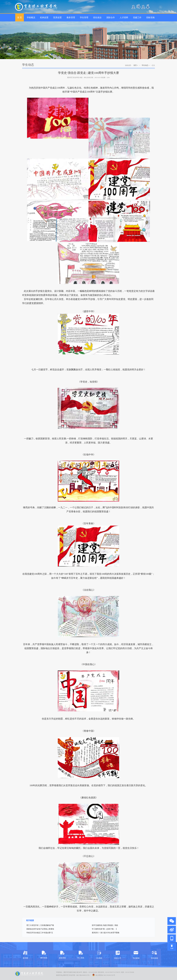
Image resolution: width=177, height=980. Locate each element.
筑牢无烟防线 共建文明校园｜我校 (105, 925)
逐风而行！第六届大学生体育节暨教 (106, 933)
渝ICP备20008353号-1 (83, 975)
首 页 (20, 18)
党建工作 (137, 18)
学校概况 (31, 18)
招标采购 (150, 18)
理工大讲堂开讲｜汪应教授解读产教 (40, 925)
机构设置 (44, 18)
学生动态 (145, 65)
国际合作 (111, 18)
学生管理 (84, 18)
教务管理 (71, 18)
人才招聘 (124, 18)
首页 (135, 65)
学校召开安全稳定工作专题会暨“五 (40, 933)
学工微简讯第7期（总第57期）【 (104, 929)
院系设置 (58, 18)
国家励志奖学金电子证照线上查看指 (40, 929)
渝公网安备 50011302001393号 (104, 975)
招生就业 (97, 18)
